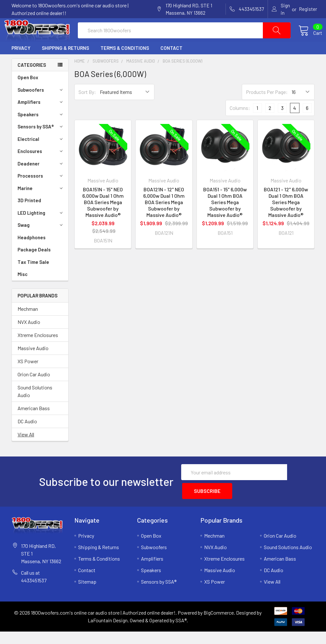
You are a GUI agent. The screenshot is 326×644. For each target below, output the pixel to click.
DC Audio (27, 437)
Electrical (41, 154)
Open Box (28, 93)
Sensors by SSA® (41, 142)
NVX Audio (29, 337)
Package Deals (34, 265)
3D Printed (29, 216)
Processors (41, 191)
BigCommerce (219, 625)
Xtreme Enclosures (38, 350)
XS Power (28, 376)
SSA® (181, 633)
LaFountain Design (108, 633)
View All (26, 450)
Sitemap (87, 594)
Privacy (21, 63)
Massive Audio (33, 363)
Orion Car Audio (34, 390)
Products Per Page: (267, 107)
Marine (41, 203)
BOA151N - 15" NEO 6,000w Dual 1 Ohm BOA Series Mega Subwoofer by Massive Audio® (103, 217)
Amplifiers (41, 117)
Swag (41, 240)
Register (308, 9)
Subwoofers (41, 105)
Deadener (41, 179)
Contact (171, 63)
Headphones (32, 253)
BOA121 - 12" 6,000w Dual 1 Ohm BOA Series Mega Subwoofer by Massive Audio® (286, 217)
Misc (22, 289)
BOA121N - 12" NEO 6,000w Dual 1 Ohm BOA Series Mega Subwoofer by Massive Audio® (164, 217)
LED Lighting (41, 228)
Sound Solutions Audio (35, 406)
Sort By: (87, 107)
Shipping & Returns (65, 63)
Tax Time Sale (33, 277)
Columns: (240, 123)
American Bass (34, 423)
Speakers (41, 130)
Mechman (28, 324)
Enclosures (41, 166)
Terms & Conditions (125, 63)
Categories (32, 80)
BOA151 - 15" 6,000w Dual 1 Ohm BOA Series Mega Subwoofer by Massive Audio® (225, 217)
